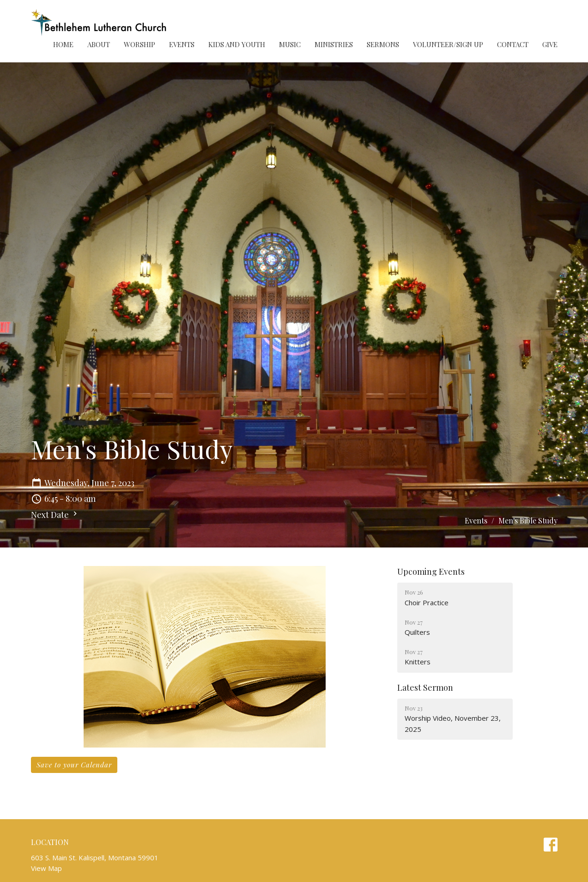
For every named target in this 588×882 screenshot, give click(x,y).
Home (63, 44)
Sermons (383, 44)
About (99, 44)
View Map (46, 868)
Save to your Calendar (74, 765)
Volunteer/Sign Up (448, 44)
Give (550, 44)
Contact (513, 44)
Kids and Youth (237, 44)
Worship (139, 44)
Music (290, 44)
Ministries (334, 44)
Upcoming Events (431, 572)
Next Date (55, 515)
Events (182, 44)
